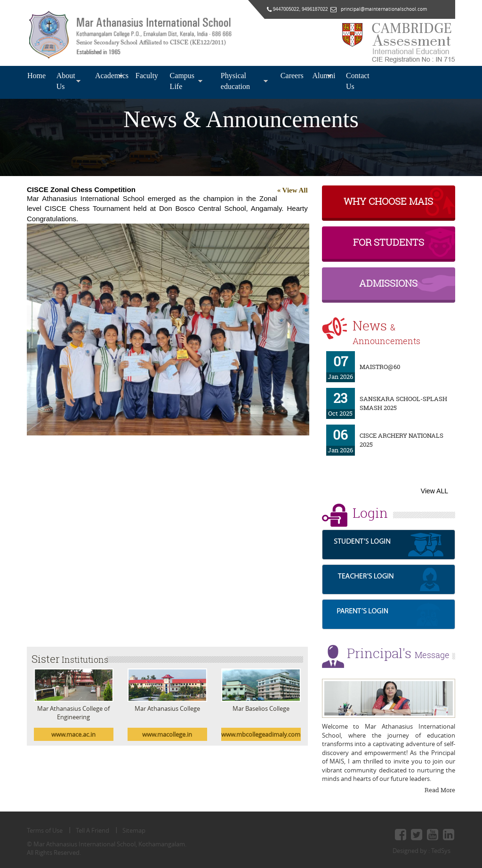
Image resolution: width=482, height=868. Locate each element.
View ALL (434, 491)
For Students (389, 242)
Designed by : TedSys (422, 851)
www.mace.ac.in (73, 734)
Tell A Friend (92, 830)
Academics (109, 76)
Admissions (388, 283)
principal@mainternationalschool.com (382, 9)
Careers (290, 76)
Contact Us (358, 81)
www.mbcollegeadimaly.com (261, 734)
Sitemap (134, 830)
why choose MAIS (388, 201)
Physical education (235, 81)
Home (35, 76)
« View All (293, 190)
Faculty (145, 76)
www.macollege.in (167, 734)
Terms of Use (45, 830)
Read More (440, 790)
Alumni (322, 76)
